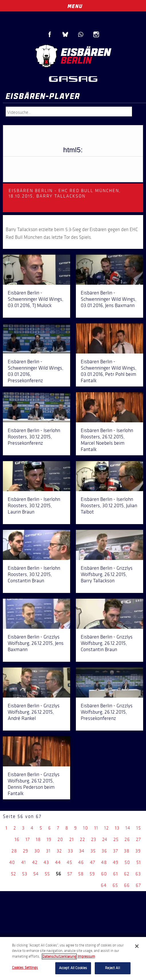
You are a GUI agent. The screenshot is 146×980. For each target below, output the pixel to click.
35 (93, 851)
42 (35, 862)
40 (12, 862)
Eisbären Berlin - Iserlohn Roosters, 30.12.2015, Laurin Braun (34, 505)
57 (70, 874)
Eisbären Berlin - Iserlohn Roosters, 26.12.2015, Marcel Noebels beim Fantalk (107, 440)
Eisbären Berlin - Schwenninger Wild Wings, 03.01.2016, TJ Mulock (35, 299)
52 (13, 874)
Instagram (96, 34)
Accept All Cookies (73, 968)
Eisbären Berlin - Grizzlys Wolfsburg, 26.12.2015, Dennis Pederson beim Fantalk (34, 784)
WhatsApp (81, 34)
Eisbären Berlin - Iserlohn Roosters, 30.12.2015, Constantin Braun (34, 574)
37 (116, 851)
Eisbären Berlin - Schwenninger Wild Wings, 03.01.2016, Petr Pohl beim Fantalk (108, 371)
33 (70, 851)
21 (72, 839)
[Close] (137, 946)
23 (94, 839)
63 (138, 874)
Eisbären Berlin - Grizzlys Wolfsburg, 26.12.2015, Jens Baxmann (36, 643)
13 (117, 828)
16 (17, 839)
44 (58, 862)
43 (46, 862)
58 (81, 874)
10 (86, 828)
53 (25, 874)
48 (104, 862)
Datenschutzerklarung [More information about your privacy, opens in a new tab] (59, 956)
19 (49, 839)
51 (139, 862)
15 (139, 828)
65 (115, 885)
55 (47, 874)
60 (104, 874)
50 (127, 862)
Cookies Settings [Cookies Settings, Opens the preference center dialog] (25, 968)
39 (138, 851)
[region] (73, 958)
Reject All (112, 968)
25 (116, 839)
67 (138, 885)
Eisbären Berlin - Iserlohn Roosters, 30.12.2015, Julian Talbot (109, 505)
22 (82, 839)
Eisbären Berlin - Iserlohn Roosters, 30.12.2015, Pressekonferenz (34, 437)
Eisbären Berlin (73, 56)
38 (127, 851)
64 (104, 885)
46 (81, 862)
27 (138, 839)
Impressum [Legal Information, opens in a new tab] (86, 956)
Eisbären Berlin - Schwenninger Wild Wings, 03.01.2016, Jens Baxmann (108, 299)
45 (69, 862)
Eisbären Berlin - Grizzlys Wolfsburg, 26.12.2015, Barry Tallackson (107, 574)
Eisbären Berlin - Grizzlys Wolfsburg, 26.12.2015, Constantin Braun (107, 643)
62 (127, 874)
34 (82, 851)
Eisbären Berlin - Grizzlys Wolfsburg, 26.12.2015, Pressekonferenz (107, 712)
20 (60, 839)
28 (14, 851)
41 (24, 862)
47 (92, 862)
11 (96, 828)
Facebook (50, 34)
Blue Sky (65, 34)
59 (92, 874)
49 (116, 862)
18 (38, 839)
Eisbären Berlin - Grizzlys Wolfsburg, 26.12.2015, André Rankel (34, 712)
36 (104, 851)
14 (128, 828)
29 (26, 851)
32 (59, 851)
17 (28, 839)
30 (37, 851)
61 (116, 874)
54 (36, 874)
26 (127, 839)
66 (127, 885)
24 (105, 839)
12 (106, 828)
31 (48, 851)
